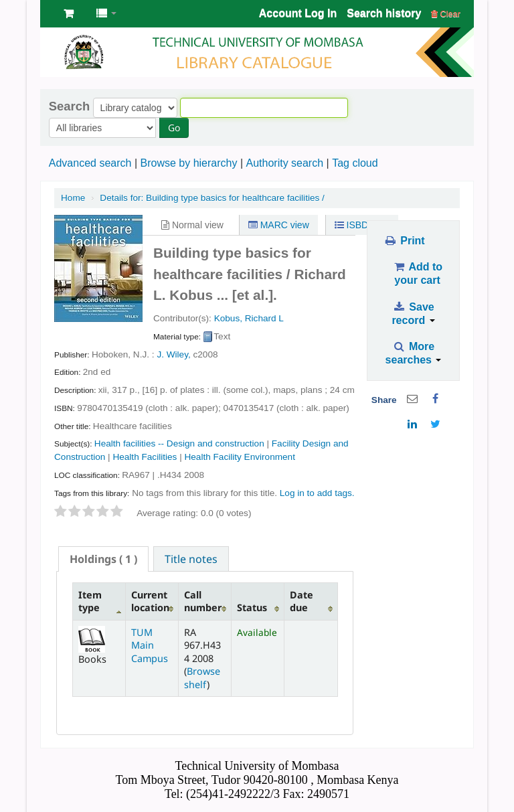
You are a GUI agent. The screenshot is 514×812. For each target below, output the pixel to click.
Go (174, 128)
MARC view (279, 225)
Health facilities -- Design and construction (179, 443)
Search (69, 106)
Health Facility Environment (239, 457)
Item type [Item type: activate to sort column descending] (90, 601)
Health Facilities (145, 457)
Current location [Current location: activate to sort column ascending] (150, 601)
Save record (413, 314)
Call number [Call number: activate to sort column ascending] (203, 601)
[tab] (103, 559)
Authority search (284, 163)
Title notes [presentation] (191, 559)
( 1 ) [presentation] (103, 559)
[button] (69, 13)
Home (73, 198)
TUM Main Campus (150, 645)
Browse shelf (202, 677)
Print (404, 241)
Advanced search (90, 163)
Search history (384, 13)
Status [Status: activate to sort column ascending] (252, 607)
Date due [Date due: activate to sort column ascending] (302, 601)
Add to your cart (417, 273)
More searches (414, 353)
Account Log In (298, 13)
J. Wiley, (173, 354)
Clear (446, 14)
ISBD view (362, 225)
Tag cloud (355, 163)
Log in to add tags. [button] (317, 493)
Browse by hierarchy (188, 163)
